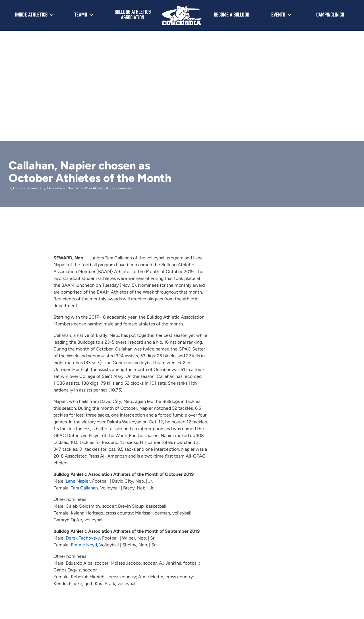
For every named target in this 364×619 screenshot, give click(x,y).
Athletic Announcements (112, 188)
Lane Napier (78, 481)
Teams (81, 14)
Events (278, 14)
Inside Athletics (31, 14)
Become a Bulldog (231, 14)
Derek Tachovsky (83, 538)
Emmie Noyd (84, 545)
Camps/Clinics (330, 14)
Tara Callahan (84, 488)
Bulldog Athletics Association (133, 14)
